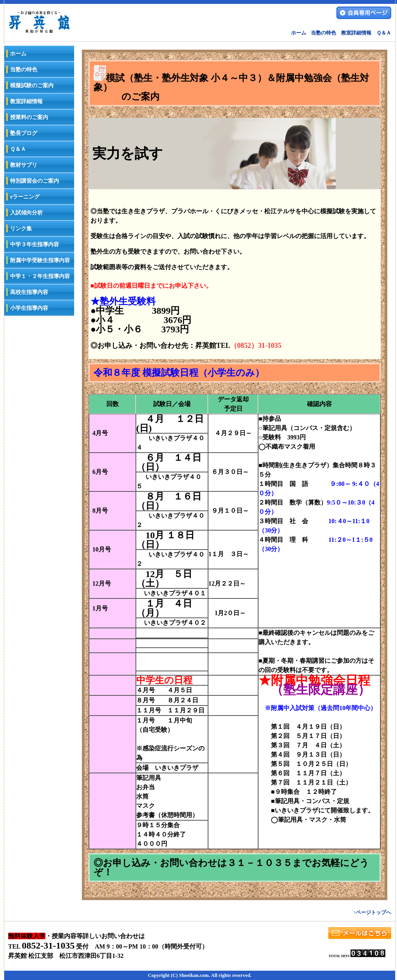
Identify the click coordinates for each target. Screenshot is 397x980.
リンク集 (21, 228)
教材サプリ (24, 165)
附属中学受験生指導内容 (40, 260)
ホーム (299, 33)
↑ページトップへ (372, 913)
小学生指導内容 (29, 308)
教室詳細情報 (356, 33)
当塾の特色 (323, 33)
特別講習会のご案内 (35, 181)
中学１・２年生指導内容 (40, 276)
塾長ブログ (24, 133)
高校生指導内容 (29, 292)
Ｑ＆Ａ (384, 33)
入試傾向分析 (26, 213)
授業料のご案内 (29, 117)
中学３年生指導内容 (35, 244)
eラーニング (25, 197)
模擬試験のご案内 (32, 85)
